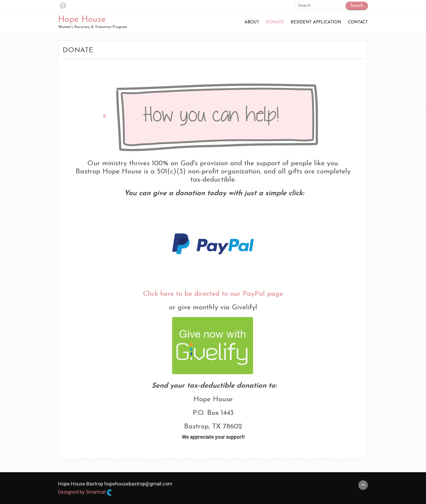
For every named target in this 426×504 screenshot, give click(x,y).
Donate (275, 22)
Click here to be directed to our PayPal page (213, 294)
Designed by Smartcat (85, 492)
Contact (358, 22)
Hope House (82, 20)
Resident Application (316, 22)
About (252, 22)
